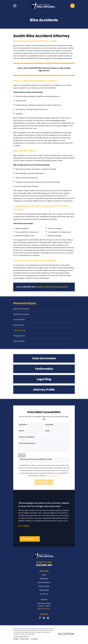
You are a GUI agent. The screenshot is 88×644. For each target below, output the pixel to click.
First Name (23, 426)
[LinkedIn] (44, 619)
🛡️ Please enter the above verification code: (35, 461)
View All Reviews (30, 540)
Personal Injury (44, 588)
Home (44, 576)
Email (47, 432)
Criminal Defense (44, 584)
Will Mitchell (44, 580)
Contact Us (44, 595)
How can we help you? (27, 445)
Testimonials (44, 592)
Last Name (49, 426)
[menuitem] (44, 309)
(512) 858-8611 (44, 567)
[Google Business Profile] (48, 619)
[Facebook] (40, 619)
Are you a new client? (27, 438)
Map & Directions (44, 610)
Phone (21, 432)
